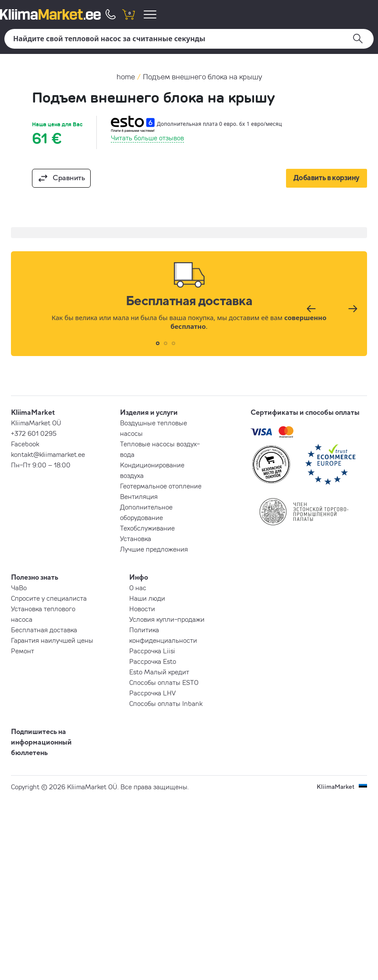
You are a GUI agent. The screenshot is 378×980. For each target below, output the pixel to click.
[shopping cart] (128, 14)
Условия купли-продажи (167, 619)
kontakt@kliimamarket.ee (48, 454)
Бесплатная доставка (44, 630)
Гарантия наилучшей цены (52, 640)
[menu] (151, 14)
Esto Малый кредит (159, 672)
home (126, 77)
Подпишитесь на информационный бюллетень (41, 742)
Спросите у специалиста (49, 598)
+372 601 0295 (34, 433)
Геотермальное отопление (161, 486)
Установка (136, 538)
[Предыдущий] (310, 308)
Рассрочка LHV (152, 693)
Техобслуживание (147, 528)
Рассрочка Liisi (152, 651)
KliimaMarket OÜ (36, 423)
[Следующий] (352, 308)
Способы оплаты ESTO (164, 682)
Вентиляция (139, 496)
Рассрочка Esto (153, 661)
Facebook (25, 444)
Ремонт (23, 651)
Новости (142, 609)
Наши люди (147, 598)
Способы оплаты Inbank (166, 703)
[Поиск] (189, 39)
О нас (138, 588)
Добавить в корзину (327, 178)
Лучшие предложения (154, 549)
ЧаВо (19, 588)
